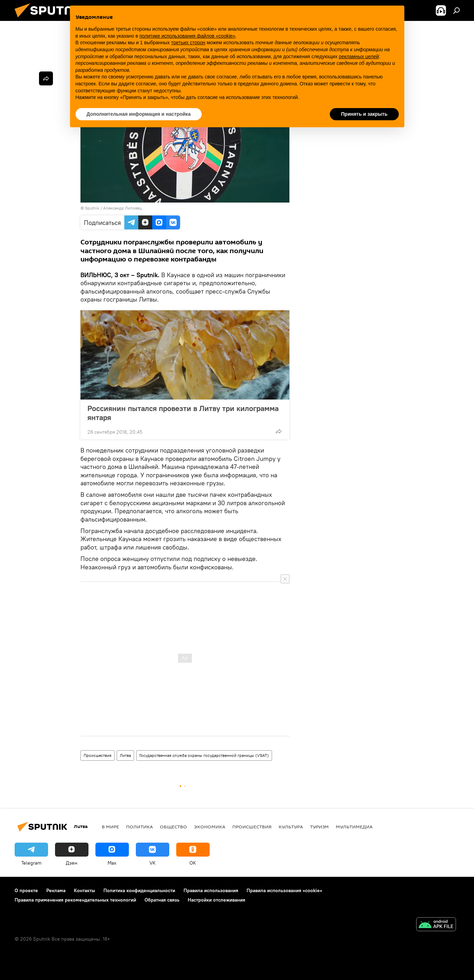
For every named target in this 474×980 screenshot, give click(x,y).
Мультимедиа (354, 827)
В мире (110, 827)
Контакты (84, 890)
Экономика (210, 827)
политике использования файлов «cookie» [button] (187, 36)
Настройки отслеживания (216, 900)
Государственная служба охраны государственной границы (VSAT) (204, 755)
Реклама (56, 890)
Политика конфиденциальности (139, 890)
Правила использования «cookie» (284, 890)
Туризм (319, 827)
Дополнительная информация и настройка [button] (139, 114)
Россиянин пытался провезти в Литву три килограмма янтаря (183, 413)
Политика (139, 827)
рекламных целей (359, 56)
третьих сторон (188, 43)
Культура (291, 827)
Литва (125, 755)
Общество (173, 827)
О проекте (26, 890)
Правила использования (211, 890)
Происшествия (98, 755)
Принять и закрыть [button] (364, 114)
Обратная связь (162, 900)
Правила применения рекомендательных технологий (75, 900)
